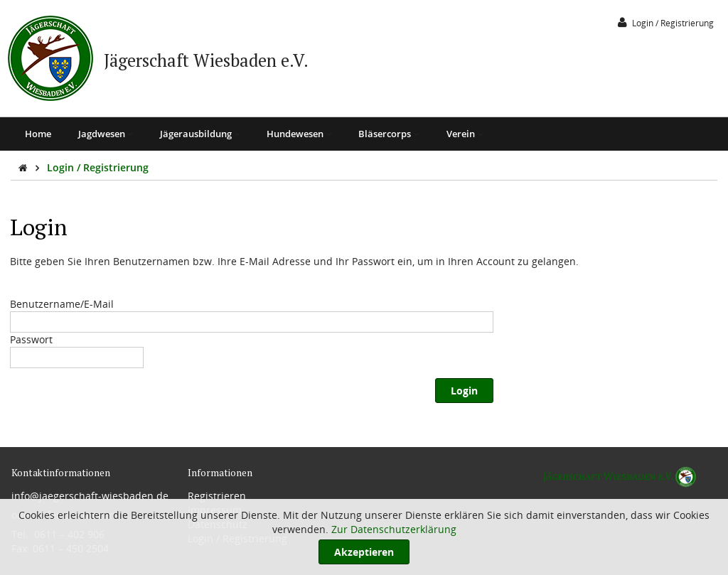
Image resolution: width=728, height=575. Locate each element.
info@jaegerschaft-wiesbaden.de (90, 496)
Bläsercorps (389, 134)
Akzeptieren (364, 552)
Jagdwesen (106, 134)
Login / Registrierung (98, 167)
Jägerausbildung (200, 134)
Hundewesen (299, 134)
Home (38, 134)
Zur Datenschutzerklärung (394, 529)
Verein (465, 134)
